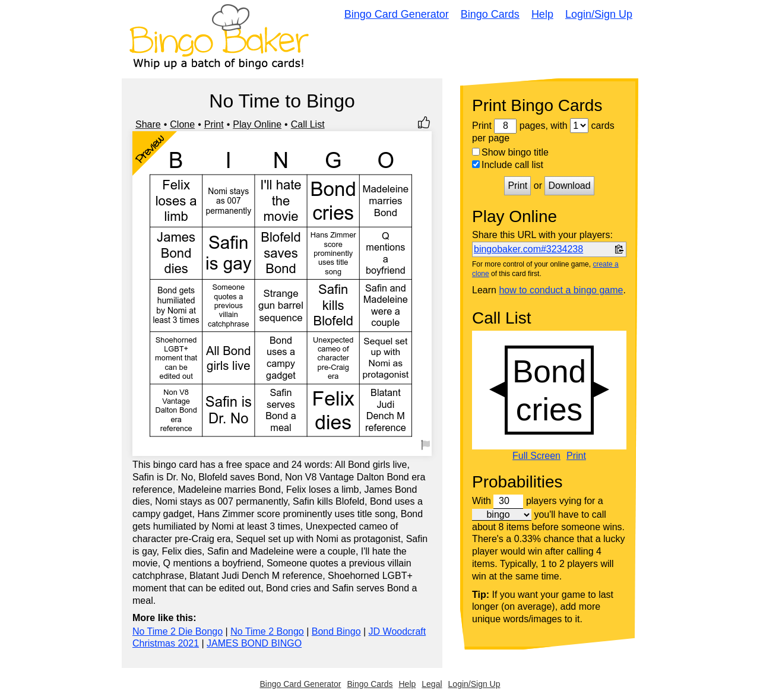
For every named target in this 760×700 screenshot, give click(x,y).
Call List (308, 124)
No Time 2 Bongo (267, 631)
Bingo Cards (490, 14)
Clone (182, 124)
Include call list (508, 165)
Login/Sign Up (599, 14)
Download (569, 186)
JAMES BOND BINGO (254, 643)
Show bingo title (510, 152)
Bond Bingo (336, 631)
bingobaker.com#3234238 (528, 249)
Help (542, 14)
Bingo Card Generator (397, 14)
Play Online (257, 124)
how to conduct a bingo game (561, 290)
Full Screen (536, 456)
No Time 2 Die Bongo (178, 631)
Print (214, 124)
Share (148, 124)
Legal (432, 684)
